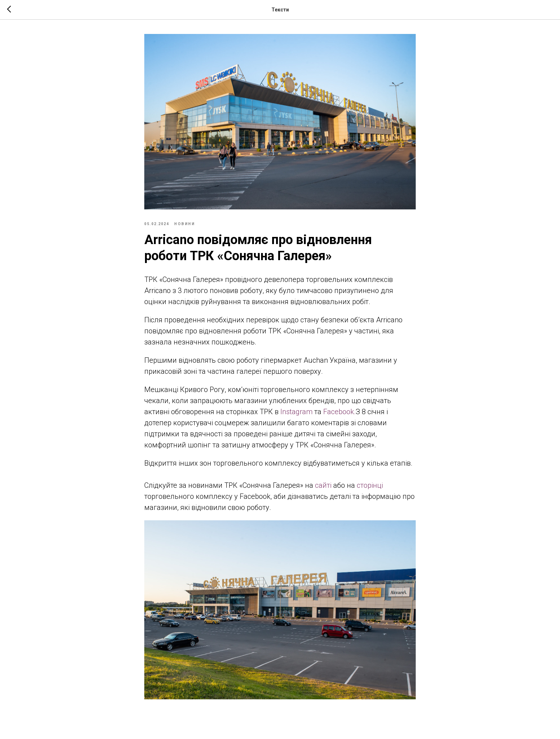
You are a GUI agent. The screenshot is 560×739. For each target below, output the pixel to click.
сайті (323, 485)
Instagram (296, 412)
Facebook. (339, 412)
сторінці (370, 485)
